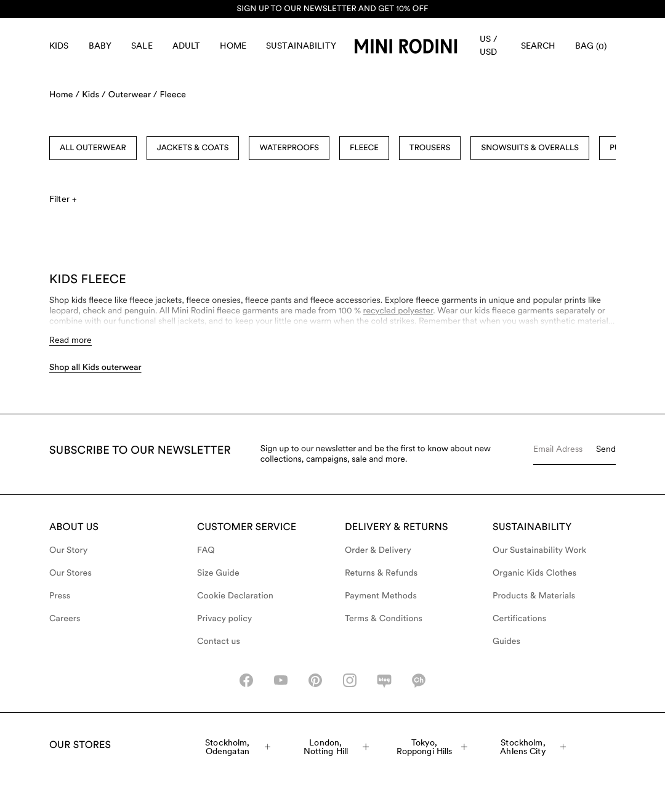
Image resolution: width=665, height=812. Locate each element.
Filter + (63, 199)
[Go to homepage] (406, 46)
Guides (506, 641)
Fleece (173, 95)
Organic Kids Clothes (534, 573)
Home (233, 46)
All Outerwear (93, 148)
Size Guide (218, 573)
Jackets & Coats (193, 148)
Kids (59, 46)
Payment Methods (381, 596)
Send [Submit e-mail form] (606, 449)
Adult (187, 46)
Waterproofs (289, 148)
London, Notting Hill (337, 747)
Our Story (68, 550)
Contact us (219, 641)
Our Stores (71, 573)
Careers (65, 619)
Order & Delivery (378, 550)
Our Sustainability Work (539, 550)
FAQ (206, 550)
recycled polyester (398, 311)
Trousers (430, 148)
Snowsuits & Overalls (530, 148)
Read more (71, 340)
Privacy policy (225, 619)
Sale (142, 46)
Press (60, 596)
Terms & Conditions (384, 619)
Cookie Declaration (235, 596)
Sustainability (301, 46)
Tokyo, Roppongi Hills (432, 747)
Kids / (94, 95)
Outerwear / (133, 95)
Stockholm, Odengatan (238, 747)
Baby (100, 46)
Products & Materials (534, 596)
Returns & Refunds (381, 573)
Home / (64, 95)
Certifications (519, 619)
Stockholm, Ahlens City (533, 747)
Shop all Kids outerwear (95, 368)
